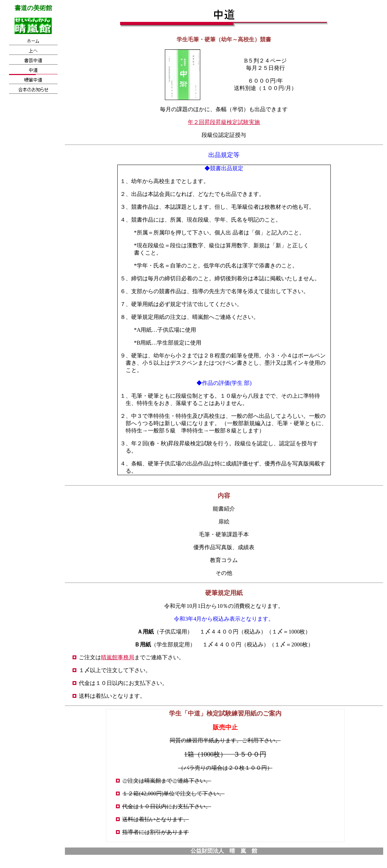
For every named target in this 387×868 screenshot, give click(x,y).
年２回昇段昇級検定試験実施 (224, 122)
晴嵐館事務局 (118, 657)
